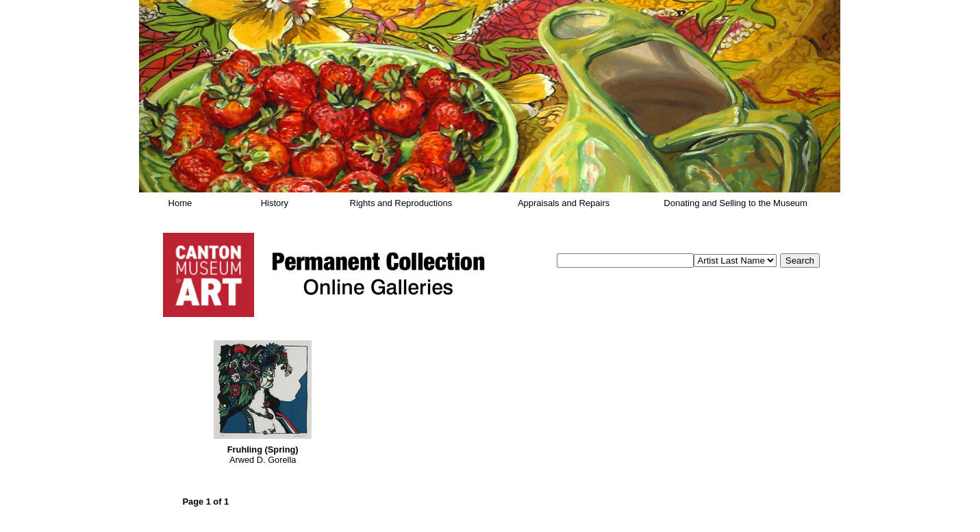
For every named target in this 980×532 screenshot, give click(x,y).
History (275, 203)
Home (180, 203)
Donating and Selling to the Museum (736, 203)
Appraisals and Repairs (564, 203)
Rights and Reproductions (401, 203)
